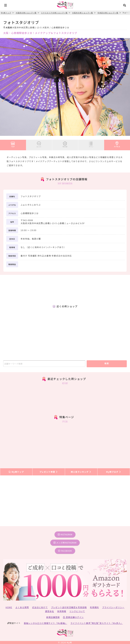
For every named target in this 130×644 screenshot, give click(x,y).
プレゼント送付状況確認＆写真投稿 (69, 607)
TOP (13, 144)
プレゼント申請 (49, 472)
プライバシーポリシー (113, 607)
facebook (65, 551)
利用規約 (95, 607)
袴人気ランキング (81, 472)
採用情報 (62, 611)
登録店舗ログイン (73, 617)
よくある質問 (22, 607)
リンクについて (77, 611)
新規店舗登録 (53, 617)
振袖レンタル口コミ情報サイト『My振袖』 (46, 623)
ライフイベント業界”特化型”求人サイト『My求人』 (97, 623)
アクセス (117, 144)
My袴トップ (16, 472)
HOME (9, 607)
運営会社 (50, 611)
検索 (107, 363)
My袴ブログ (114, 472)
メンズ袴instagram (65, 543)
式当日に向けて (40, 607)
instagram (65, 534)
